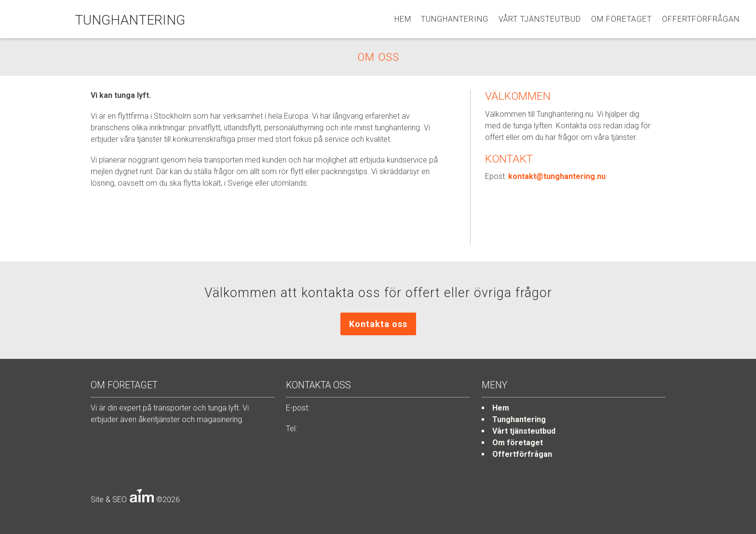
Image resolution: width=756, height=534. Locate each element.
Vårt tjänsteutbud (540, 19)
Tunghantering (455, 19)
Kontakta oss (378, 324)
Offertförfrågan (701, 19)
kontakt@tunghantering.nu (557, 176)
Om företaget (621, 19)
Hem (403, 19)
